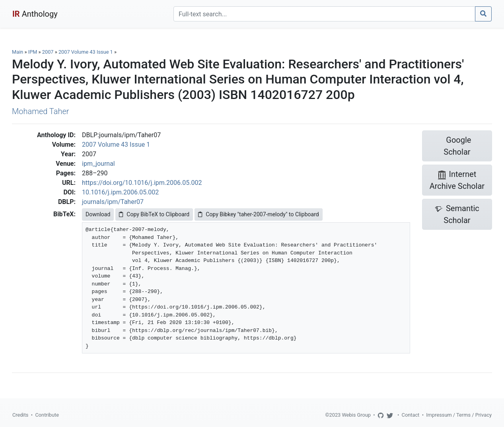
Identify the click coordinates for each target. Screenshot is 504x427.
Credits (20, 415)
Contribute (47, 415)
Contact (411, 415)
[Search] (324, 14)
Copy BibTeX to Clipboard (154, 214)
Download (98, 214)
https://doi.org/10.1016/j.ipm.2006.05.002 (142, 183)
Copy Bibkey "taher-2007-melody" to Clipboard (258, 214)
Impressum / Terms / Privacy (459, 415)
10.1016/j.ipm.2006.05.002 (120, 192)
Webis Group (356, 415)
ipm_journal (98, 164)
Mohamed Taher (40, 111)
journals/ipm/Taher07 (113, 202)
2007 (48, 52)
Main (18, 52)
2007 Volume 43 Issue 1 (86, 52)
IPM (33, 52)
